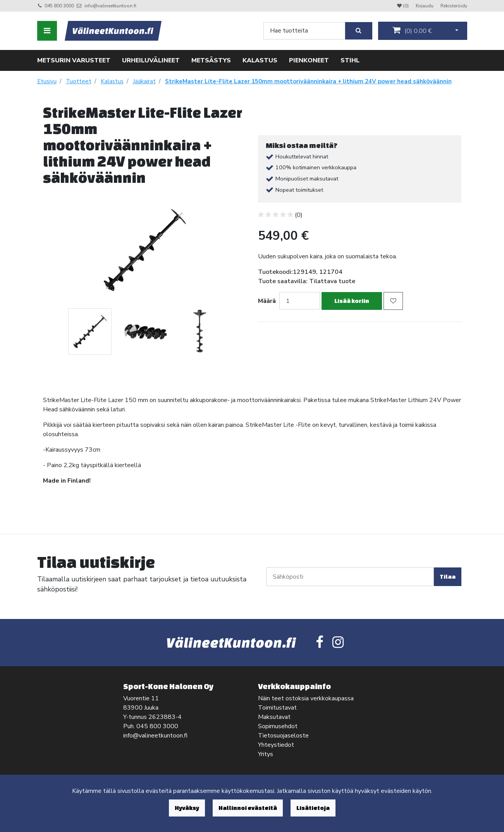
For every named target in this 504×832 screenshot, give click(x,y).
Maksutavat (274, 717)
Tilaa (448, 577)
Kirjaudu (425, 6)
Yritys (266, 754)
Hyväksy (187, 808)
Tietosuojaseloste (283, 736)
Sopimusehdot (278, 726)
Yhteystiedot (276, 745)
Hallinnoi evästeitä (248, 808)
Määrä (267, 301)
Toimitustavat (277, 708)
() (412, 31)
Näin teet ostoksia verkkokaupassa (306, 698)
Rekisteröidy (454, 6)
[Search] (304, 31)
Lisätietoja (313, 808)
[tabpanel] (90, 332)
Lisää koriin (352, 301)
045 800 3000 (59, 6)
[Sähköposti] (350, 577)
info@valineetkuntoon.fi (110, 6)
